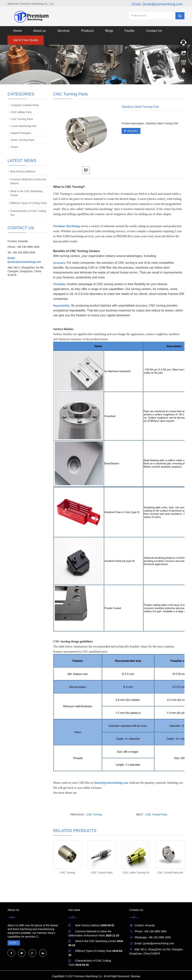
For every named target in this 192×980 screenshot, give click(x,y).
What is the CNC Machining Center (26, 193)
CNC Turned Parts (156, 815)
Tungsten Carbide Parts (25, 105)
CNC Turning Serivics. (91, 793)
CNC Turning (94, 815)
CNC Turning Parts (22, 119)
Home (17, 31)
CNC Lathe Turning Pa (136, 873)
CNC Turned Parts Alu (170, 873)
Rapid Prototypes (21, 133)
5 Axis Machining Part (24, 126)
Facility (130, 31)
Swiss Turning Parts (23, 140)
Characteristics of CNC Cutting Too (28, 213)
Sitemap (135, 976)
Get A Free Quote (26, 40)
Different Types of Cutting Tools (28, 203)
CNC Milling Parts (21, 112)
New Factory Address (23, 172)
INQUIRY (131, 131)
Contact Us (154, 31)
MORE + (14, 943)
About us (39, 31)
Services (63, 31)
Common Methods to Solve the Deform (28, 181)
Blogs (109, 31)
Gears (14, 147)
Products (87, 31)
